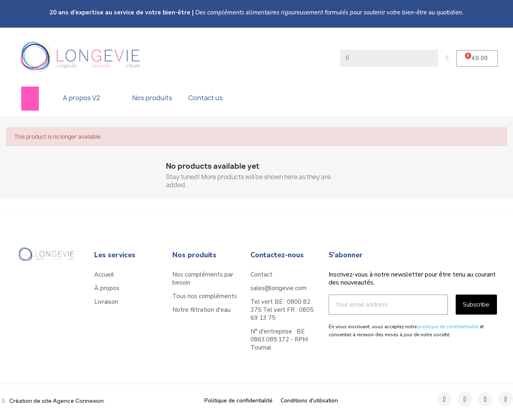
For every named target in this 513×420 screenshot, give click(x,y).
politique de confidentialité (448, 327)
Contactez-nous (277, 255)
